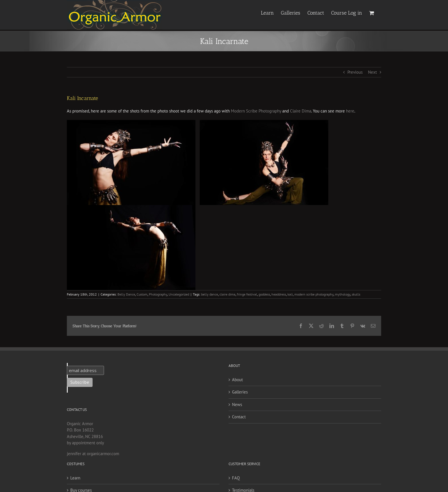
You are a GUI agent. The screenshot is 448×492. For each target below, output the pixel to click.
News (237, 404)
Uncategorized (179, 294)
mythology (343, 294)
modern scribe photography (314, 294)
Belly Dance (126, 294)
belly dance (210, 294)
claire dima (227, 294)
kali (290, 294)
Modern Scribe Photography (256, 111)
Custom (142, 294)
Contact (239, 417)
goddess (264, 294)
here (350, 111)
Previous (355, 72)
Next (372, 72)
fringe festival (247, 294)
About (237, 380)
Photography (158, 294)
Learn (75, 478)
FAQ (236, 478)
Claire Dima (301, 111)
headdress (279, 294)
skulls (356, 294)
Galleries (240, 392)
